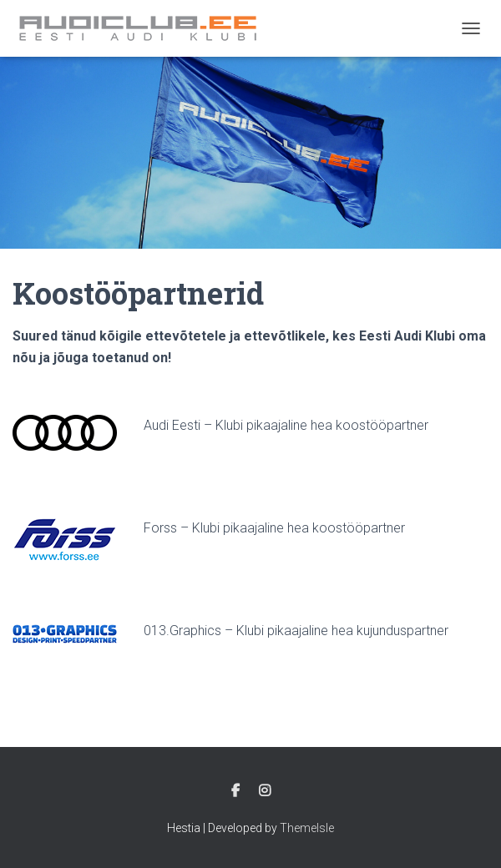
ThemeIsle (307, 828)
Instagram (265, 791)
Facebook (235, 791)
